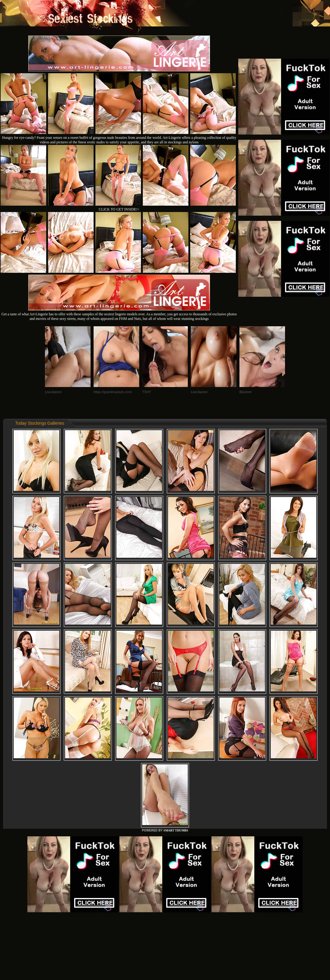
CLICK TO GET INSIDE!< (119, 209)
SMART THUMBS (176, 830)
